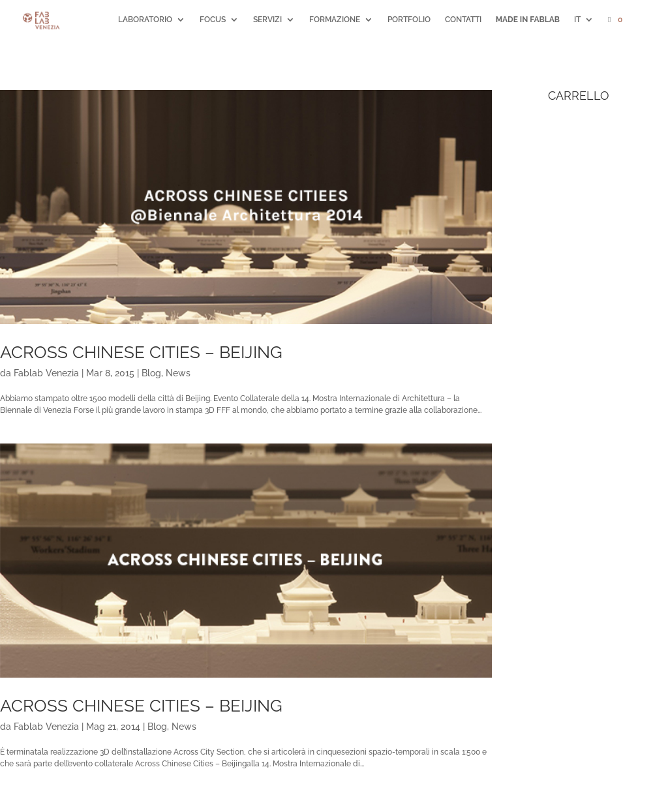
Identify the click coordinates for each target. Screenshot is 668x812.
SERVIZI (267, 20)
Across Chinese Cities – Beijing (141, 352)
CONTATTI (463, 20)
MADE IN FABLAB (528, 20)
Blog (151, 373)
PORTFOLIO (409, 20)
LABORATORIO (145, 20)
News (178, 373)
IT (577, 20)
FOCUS (213, 20)
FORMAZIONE (335, 20)
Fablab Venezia (46, 373)
